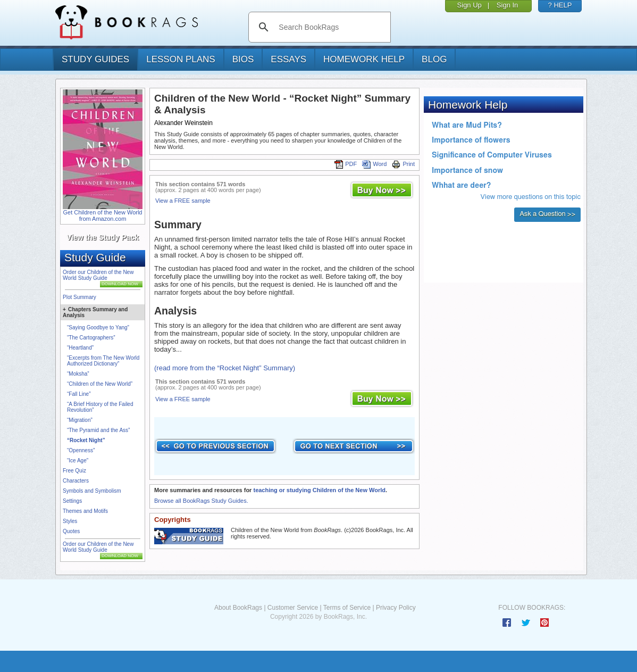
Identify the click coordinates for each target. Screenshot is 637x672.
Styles (70, 521)
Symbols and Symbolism (92, 491)
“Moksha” (78, 374)
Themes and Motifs (85, 511)
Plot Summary (79, 297)
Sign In (507, 5)
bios (243, 59)
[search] (330, 27)
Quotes (71, 531)
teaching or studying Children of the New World (319, 490)
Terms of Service (347, 608)
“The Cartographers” (91, 338)
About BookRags (238, 608)
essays (288, 59)
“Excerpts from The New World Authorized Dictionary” (103, 361)
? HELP (560, 5)
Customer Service (293, 608)
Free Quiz (74, 471)
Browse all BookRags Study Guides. (201, 501)
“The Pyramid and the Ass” (98, 430)
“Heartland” (80, 348)
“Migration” (80, 420)
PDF (346, 164)
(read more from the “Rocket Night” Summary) (225, 368)
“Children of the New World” (100, 384)
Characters (76, 481)
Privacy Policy (396, 608)
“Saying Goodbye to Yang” (98, 327)
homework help (364, 59)
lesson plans (181, 59)
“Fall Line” (79, 394)
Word (374, 164)
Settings (72, 501)
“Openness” (81, 450)
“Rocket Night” (86, 440)
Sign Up (470, 5)
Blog (434, 59)
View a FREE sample (183, 201)
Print (403, 164)
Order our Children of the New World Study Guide (98, 275)
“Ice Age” (78, 461)
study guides (95, 59)
